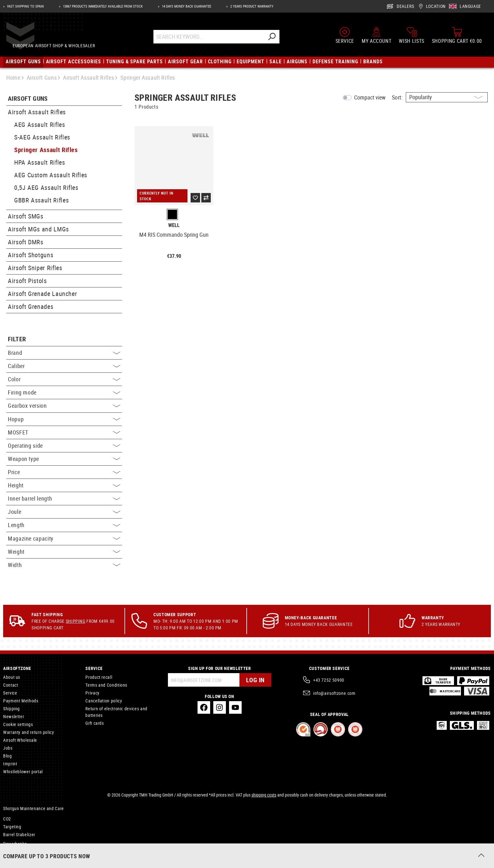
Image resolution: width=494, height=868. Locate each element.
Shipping (76, 621)
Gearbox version (64, 406)
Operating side (64, 445)
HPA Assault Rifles (40, 162)
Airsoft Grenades (31, 306)
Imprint (10, 764)
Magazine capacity (64, 538)
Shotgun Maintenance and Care (34, 808)
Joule (64, 512)
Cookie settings (18, 724)
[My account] (376, 37)
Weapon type (64, 459)
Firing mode (64, 392)
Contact (11, 685)
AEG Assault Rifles (40, 125)
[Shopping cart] (457, 37)
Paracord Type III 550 (24, 851)
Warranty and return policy (29, 732)
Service (10, 693)
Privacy (92, 693)
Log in (255, 680)
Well (174, 225)
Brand (64, 353)
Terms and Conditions (106, 685)
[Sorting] (447, 97)
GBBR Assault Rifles (41, 200)
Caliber (64, 366)
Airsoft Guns (28, 99)
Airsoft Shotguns (31, 255)
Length (64, 525)
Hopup (64, 419)
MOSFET (64, 432)
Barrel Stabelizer (19, 834)
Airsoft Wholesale (20, 740)
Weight (64, 552)
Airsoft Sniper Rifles (35, 268)
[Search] (278, 39)
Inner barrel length (64, 498)
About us (12, 677)
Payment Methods (21, 701)
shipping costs (264, 795)
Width (64, 565)
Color (64, 379)
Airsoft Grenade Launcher (42, 294)
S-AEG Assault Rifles (42, 137)
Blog (8, 756)
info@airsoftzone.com (334, 693)
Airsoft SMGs (26, 216)
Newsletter (14, 716)
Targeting (12, 827)
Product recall (99, 677)
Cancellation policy (104, 701)
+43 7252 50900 (329, 680)
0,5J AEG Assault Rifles (46, 187)
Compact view (370, 97)
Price (64, 472)
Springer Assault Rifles (46, 150)
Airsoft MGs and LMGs (38, 229)
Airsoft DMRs (26, 242)
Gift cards (95, 723)
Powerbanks (15, 844)
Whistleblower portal (23, 772)
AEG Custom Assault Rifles (51, 175)
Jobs (8, 748)
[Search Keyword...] (215, 39)
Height (64, 485)
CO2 (7, 819)
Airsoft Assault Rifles (37, 112)
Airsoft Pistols (27, 281)
